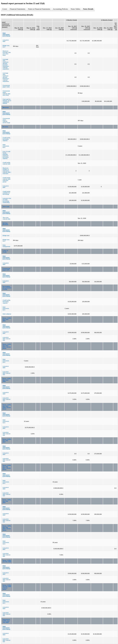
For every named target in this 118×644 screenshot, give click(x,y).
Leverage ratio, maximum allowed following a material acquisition (6, 77)
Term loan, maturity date (6, 218)
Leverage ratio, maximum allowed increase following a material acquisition (6, 64)
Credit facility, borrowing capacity (7, 139)
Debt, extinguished (6, 246)
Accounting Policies (60, 9)
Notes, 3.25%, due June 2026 (7, 380)
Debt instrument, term (6, 146)
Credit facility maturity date (6, 163)
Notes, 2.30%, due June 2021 (7, 319)
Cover (5, 9)
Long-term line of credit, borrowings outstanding (7, 200)
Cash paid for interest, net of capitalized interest (7, 101)
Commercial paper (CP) (6, 269)
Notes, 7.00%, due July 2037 (7, 501)
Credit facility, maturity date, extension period (7, 180)
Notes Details (88, 9)
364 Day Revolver (5, 224)
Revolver (5, 127)
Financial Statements (17, 9)
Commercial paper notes (6, 86)
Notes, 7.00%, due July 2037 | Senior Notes (7, 528)
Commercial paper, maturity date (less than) (6, 93)
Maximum (6, 107)
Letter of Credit (5, 251)
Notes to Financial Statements (39, 9)
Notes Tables (76, 9)
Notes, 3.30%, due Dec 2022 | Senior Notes (7, 587)
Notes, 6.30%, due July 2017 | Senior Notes (7, 467)
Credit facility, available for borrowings (7, 193)
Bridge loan (6, 236)
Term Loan (6, 207)
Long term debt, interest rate (6, 339)
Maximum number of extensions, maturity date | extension (7, 171)
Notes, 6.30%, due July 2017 (7, 441)
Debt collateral (7, 314)
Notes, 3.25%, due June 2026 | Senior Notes (7, 407)
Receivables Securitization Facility (7, 288)
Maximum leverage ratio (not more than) (7, 53)
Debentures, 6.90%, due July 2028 (6, 621)
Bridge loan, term (6, 46)
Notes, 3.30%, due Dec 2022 (7, 561)
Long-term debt (6, 41)
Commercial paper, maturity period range (6, 121)
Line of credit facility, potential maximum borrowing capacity (6, 155)
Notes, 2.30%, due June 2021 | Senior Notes (7, 346)
